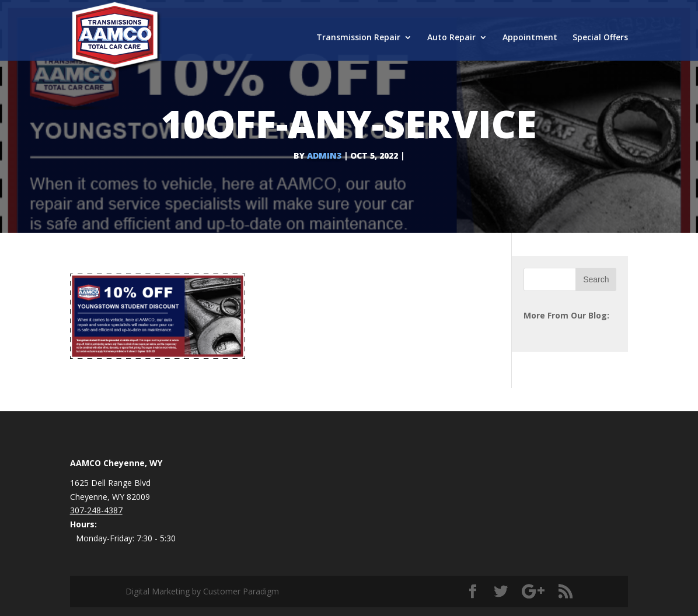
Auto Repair (451, 38)
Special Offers (600, 38)
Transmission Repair (358, 38)
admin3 (324, 155)
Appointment (530, 38)
